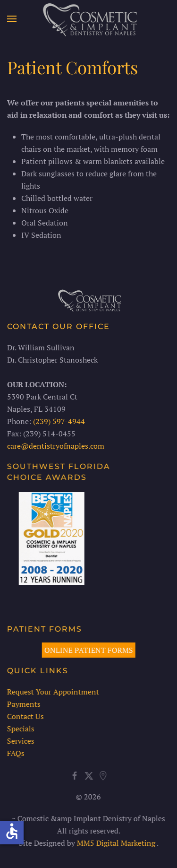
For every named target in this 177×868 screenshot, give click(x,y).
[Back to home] (88, 19)
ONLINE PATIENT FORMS (87, 650)
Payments (23, 704)
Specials (20, 729)
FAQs (15, 753)
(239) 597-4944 (59, 421)
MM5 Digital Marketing (115, 843)
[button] (12, 19)
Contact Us (25, 716)
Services (20, 741)
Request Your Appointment (52, 692)
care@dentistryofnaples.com (56, 446)
